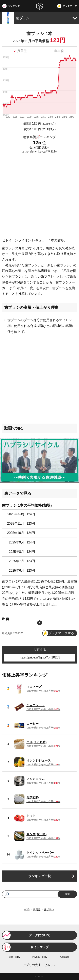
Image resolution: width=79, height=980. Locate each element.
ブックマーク (70, 6)
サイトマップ (40, 947)
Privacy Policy (39, 957)
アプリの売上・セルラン (39, 965)
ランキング (14, 6)
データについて (39, 935)
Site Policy (15, 957)
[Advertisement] (39, 196)
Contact (64, 957)
